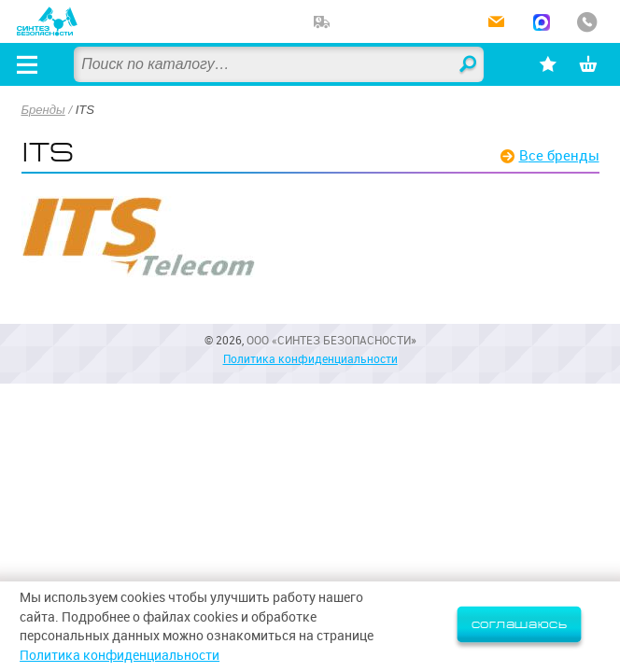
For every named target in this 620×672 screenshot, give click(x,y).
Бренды (43, 110)
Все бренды (559, 155)
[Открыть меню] (27, 64)
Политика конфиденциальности (310, 359)
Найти (469, 65)
